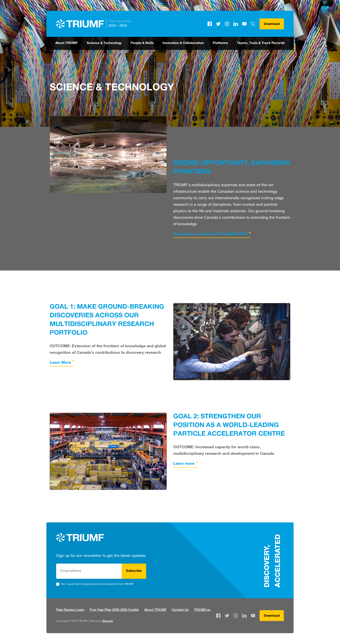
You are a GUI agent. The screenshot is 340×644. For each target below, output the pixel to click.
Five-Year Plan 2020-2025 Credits (114, 610)
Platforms (220, 43)
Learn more (184, 464)
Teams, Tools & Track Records (261, 43)
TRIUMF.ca (202, 610)
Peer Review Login (70, 610)
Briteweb (108, 621)
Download (272, 24)
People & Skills (142, 43)
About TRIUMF (67, 43)
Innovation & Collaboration (183, 43)
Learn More (60, 363)
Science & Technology (104, 43)
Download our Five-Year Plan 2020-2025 (210, 234)
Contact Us (180, 610)
